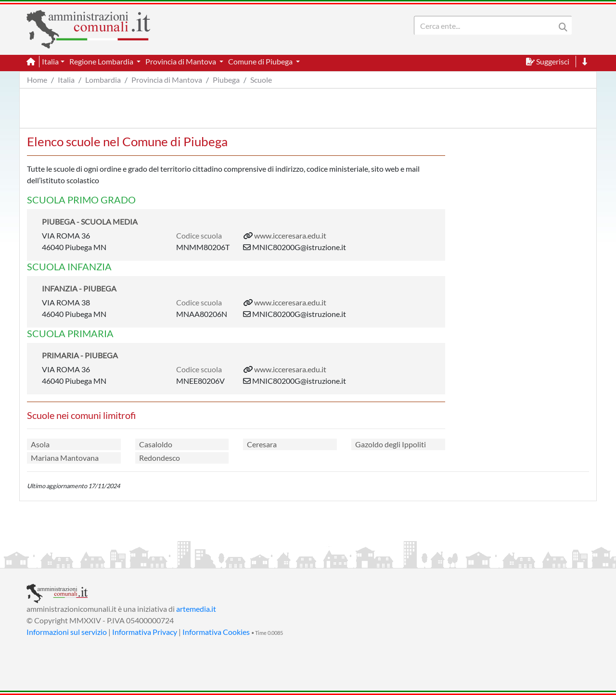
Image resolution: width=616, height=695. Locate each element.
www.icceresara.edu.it (290, 235)
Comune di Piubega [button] (261, 61)
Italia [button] (50, 61)
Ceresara (262, 444)
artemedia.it (196, 609)
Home (37, 80)
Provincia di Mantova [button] (181, 61)
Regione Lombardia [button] (102, 61)
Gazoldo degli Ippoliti (391, 444)
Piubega (226, 80)
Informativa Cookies (216, 632)
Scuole (261, 80)
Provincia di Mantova (167, 80)
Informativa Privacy (145, 632)
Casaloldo (156, 444)
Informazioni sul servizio (67, 632)
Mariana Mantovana (65, 458)
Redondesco (160, 458)
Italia (66, 80)
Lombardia (103, 80)
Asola (40, 444)
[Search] (487, 25)
